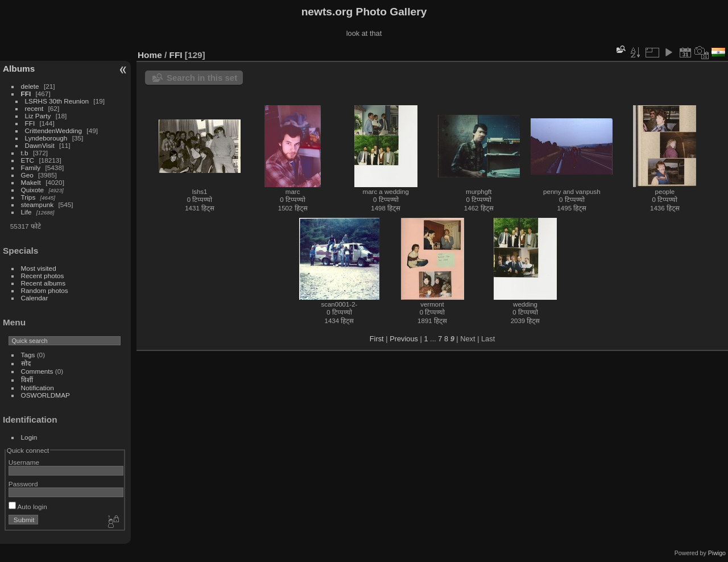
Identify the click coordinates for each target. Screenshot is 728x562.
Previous (404, 339)
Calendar (35, 298)
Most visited (39, 268)
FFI (26, 94)
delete (30, 86)
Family (31, 168)
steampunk (38, 204)
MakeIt (31, 182)
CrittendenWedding (54, 131)
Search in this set (202, 78)
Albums (19, 69)
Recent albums (43, 283)
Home (150, 55)
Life (26, 212)
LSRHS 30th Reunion (57, 101)
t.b (25, 153)
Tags (28, 355)
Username (24, 462)
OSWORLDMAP (45, 395)
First (377, 339)
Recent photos (43, 276)
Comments (37, 371)
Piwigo (717, 553)
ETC (28, 160)
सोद (26, 363)
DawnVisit (40, 145)
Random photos (45, 290)
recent (34, 108)
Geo (27, 175)
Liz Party (38, 116)
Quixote (33, 190)
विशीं (27, 380)
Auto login (28, 507)
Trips (28, 197)
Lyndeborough (46, 138)
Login (29, 437)
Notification (38, 388)
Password (23, 484)
